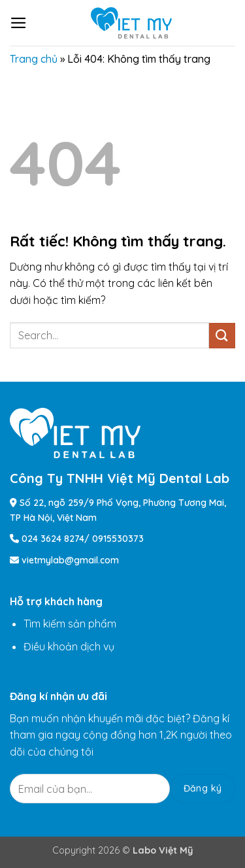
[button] (19, 23)
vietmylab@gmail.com (70, 560)
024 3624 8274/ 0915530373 (83, 539)
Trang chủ (34, 59)
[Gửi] (222, 336)
